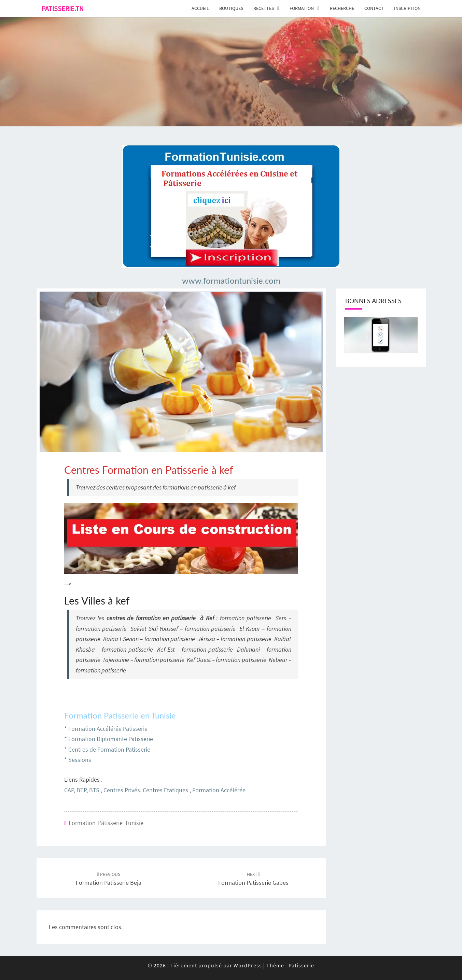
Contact (374, 8)
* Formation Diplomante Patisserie (109, 739)
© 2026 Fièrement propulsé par (191, 965)
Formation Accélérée (219, 790)
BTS (94, 790)
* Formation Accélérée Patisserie (106, 729)
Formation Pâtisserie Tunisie (106, 823)
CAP (69, 790)
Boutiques (231, 8)
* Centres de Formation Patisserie (107, 749)
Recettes (264, 8)
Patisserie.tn (63, 8)
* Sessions (78, 760)
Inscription (407, 8)
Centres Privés (122, 790)
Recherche (342, 8)
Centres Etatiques (165, 790)
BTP (81, 790)
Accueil (200, 8)
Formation (302, 8)
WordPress (248, 965)
